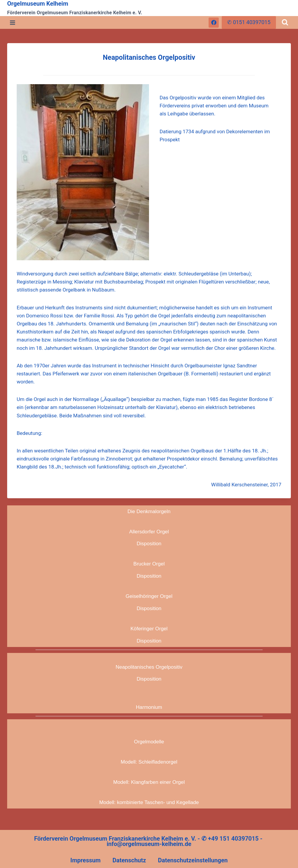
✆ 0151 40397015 (249, 22)
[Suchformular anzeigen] (285, 22)
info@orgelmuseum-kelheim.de (149, 844)
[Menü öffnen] (13, 22)
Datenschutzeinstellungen (193, 860)
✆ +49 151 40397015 (230, 839)
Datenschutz (129, 860)
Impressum (85, 860)
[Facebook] (214, 23)
